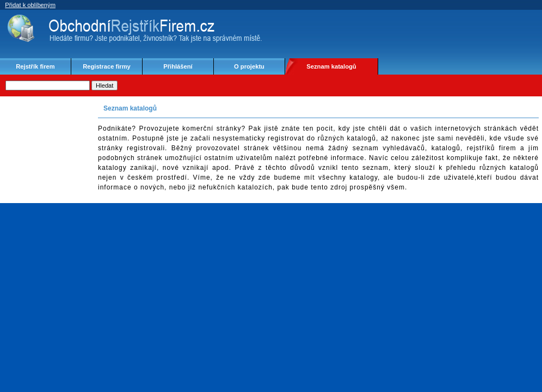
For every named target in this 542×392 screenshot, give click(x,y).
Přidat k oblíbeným (30, 5)
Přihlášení (178, 66)
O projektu (249, 66)
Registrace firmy (107, 66)
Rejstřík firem (35, 66)
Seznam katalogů (331, 66)
